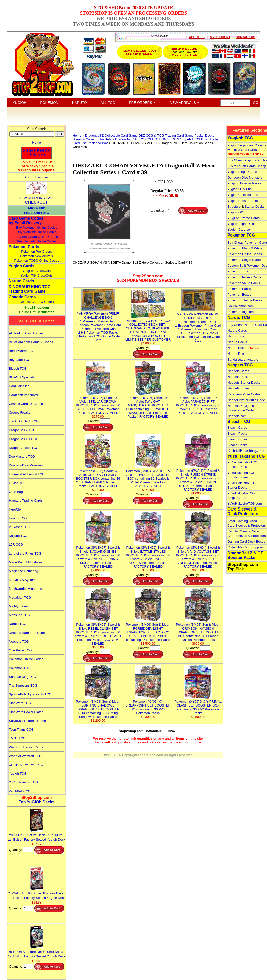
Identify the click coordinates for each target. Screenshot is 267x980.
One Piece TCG (20, 650)
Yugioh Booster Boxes (243, 201)
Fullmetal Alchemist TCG (27, 474)
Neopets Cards (238, 371)
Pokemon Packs (239, 289)
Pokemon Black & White (245, 248)
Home (37, 143)
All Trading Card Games (26, 333)
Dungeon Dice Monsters (245, 178)
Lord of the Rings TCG (25, 553)
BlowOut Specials (22, 377)
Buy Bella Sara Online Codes (36, 237)
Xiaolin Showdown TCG (26, 765)
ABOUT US (197, 37)
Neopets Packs (238, 377)
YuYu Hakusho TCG (23, 782)
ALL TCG (108, 103)
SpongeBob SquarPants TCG (30, 694)
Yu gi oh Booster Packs (244, 183)
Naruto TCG (18, 624)
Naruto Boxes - (243, 348)
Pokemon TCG (20, 668)
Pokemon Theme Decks (245, 300)
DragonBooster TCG (24, 448)
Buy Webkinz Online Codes (37, 232)
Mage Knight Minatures (26, 562)
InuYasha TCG (19, 527)
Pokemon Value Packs (244, 283)
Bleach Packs (237, 433)
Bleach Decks (237, 445)
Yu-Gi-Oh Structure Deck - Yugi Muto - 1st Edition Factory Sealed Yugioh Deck (37, 835)
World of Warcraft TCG (25, 756)
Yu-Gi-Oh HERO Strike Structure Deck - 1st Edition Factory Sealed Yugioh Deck (37, 893)
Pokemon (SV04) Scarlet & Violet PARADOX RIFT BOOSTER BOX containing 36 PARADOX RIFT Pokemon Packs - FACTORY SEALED (198, 403)
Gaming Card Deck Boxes (246, 542)
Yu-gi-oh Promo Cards (244, 218)
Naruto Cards (21, 281)
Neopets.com (237, 416)
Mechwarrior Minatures (25, 589)
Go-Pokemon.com (241, 306)
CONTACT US (245, 37)
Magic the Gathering (23, 571)
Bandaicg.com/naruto (243, 359)
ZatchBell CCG (20, 791)
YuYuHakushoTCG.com (245, 504)
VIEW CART (159, 36)
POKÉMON (49, 103)
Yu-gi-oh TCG (240, 138)
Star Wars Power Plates (26, 712)
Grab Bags (17, 492)
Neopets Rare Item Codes (28, 633)
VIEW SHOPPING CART (37, 198)
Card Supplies (19, 386)
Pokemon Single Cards (244, 260)
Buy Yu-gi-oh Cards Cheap (247, 166)
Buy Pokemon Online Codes (37, 228)
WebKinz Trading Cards (26, 747)
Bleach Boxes (237, 439)
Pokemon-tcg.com (241, 312)
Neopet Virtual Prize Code (246, 400)
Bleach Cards (237, 428)
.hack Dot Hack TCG (24, 421)
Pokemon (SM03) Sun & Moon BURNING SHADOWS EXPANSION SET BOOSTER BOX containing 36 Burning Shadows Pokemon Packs (98, 707)
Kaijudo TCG (18, 536)
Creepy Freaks (19, 413)
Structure (234, 206)
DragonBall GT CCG (24, 439)
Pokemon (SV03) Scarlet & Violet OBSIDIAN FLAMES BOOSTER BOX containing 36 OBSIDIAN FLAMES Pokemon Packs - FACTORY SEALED (98, 477)
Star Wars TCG (20, 703)
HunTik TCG (18, 518)
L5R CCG (16, 545)
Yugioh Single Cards (242, 172)
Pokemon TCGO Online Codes (37, 261)
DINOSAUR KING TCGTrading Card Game (30, 289)
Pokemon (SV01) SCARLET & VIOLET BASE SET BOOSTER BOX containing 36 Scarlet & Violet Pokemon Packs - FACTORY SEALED (148, 477)
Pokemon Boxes (239, 295)
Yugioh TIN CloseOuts (36, 275)
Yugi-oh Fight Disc (241, 224)
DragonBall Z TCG (22, 430)
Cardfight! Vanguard (23, 395)
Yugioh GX (235, 212)
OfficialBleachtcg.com (246, 450)
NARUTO (79, 103)
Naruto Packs (237, 342)
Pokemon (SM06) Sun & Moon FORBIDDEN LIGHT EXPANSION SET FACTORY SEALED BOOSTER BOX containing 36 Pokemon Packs (148, 630)
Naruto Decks (237, 354)
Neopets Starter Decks (244, 383)
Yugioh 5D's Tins (239, 189)
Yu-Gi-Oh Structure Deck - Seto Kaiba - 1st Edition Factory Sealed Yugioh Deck (37, 952)
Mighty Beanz (19, 606)
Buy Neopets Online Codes (37, 241)
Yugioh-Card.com (240, 230)
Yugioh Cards (21, 266)
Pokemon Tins (238, 271)
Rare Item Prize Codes (244, 394)
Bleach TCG (18, 368)
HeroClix (15, 509)
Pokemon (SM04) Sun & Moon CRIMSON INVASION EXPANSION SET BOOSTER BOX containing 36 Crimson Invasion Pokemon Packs (198, 630)
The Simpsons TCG (23, 685)
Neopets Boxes (238, 388)
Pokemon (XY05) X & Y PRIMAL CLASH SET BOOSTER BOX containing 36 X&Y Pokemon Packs (198, 705)
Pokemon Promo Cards (244, 277)
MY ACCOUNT (220, 37)
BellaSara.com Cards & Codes (31, 342)
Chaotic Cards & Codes (37, 302)
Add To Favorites (37, 177)
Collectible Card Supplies (246, 547)
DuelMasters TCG (22, 457)
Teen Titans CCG (21, 730)
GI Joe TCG (17, 483)
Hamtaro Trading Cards (26, 501)
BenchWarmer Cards (24, 351)
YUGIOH (19, 103)
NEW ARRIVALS (185, 103)
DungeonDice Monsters (26, 465)
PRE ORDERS (142, 103)
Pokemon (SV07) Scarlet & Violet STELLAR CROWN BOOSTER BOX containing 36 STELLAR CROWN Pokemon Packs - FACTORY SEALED (98, 403)
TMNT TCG (17, 738)
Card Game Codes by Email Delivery (26, 221)
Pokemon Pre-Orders (37, 251)
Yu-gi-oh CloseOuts (37, 271)
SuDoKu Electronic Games (28, 721)
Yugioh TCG (18, 774)
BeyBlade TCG (20, 360)
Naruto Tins (236, 336)
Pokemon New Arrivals (37, 256)
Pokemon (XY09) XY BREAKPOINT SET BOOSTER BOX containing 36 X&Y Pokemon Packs (148, 705)
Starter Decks (255, 206)
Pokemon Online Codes (26, 659)
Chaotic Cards (22, 297)
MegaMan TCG (20, 597)
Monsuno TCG (19, 615)
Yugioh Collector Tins (243, 195)
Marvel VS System (22, 580)
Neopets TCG (19, 641)
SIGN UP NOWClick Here (37, 153)
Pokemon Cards (24, 247)
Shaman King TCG (22, 677)
